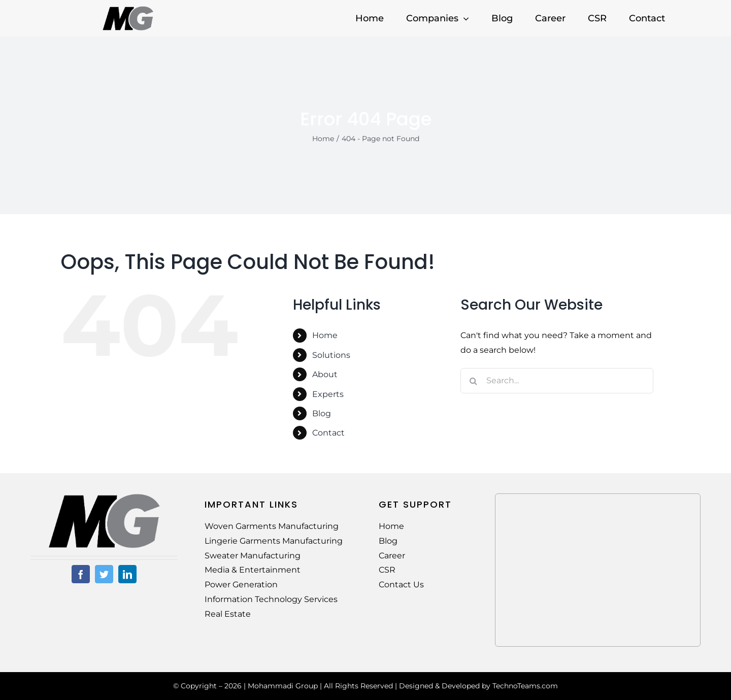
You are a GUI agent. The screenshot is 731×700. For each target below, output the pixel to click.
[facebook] (81, 574)
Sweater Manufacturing (253, 556)
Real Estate (228, 614)
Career (392, 556)
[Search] (473, 381)
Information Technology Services (271, 599)
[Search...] (557, 381)
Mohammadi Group (283, 686)
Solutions (331, 355)
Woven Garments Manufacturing (272, 526)
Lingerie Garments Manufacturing (274, 541)
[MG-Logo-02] (104, 497)
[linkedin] (127, 574)
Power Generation (241, 585)
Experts (328, 394)
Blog (322, 413)
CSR (387, 570)
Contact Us (401, 585)
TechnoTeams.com (525, 686)
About (325, 374)
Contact (328, 433)
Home (325, 335)
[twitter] (104, 574)
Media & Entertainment (253, 570)
